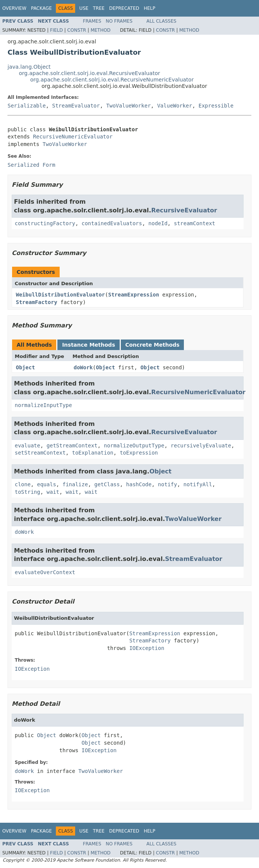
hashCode (139, 484)
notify (167, 484)
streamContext (194, 223)
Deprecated (124, 8)
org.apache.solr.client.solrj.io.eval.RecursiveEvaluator (89, 73)
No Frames (119, 21)
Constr (77, 30)
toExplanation (93, 453)
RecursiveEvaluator (184, 210)
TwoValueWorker (128, 106)
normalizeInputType (43, 405)
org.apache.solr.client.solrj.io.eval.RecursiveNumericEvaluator (112, 80)
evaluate (27, 446)
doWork (83, 367)
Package (41, 8)
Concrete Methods (153, 345)
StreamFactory (37, 302)
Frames (92, 21)
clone (23, 484)
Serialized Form (31, 165)
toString (27, 492)
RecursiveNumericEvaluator (73, 137)
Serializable (27, 106)
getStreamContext (72, 446)
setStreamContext (40, 453)
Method (101, 30)
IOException (147, 648)
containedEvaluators (112, 223)
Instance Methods (88, 345)
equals (47, 484)
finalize (75, 484)
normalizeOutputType (134, 446)
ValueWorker (175, 106)
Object (25, 367)
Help (150, 8)
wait (53, 492)
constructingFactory (45, 223)
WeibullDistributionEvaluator (60, 295)
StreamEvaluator (76, 106)
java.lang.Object (29, 67)
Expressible (216, 106)
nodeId (158, 223)
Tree (99, 8)
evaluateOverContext (45, 572)
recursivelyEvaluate (201, 446)
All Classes (161, 21)
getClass (107, 484)
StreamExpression (133, 295)
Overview (14, 8)
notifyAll (198, 484)
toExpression (139, 453)
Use (84, 8)
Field (56, 30)
